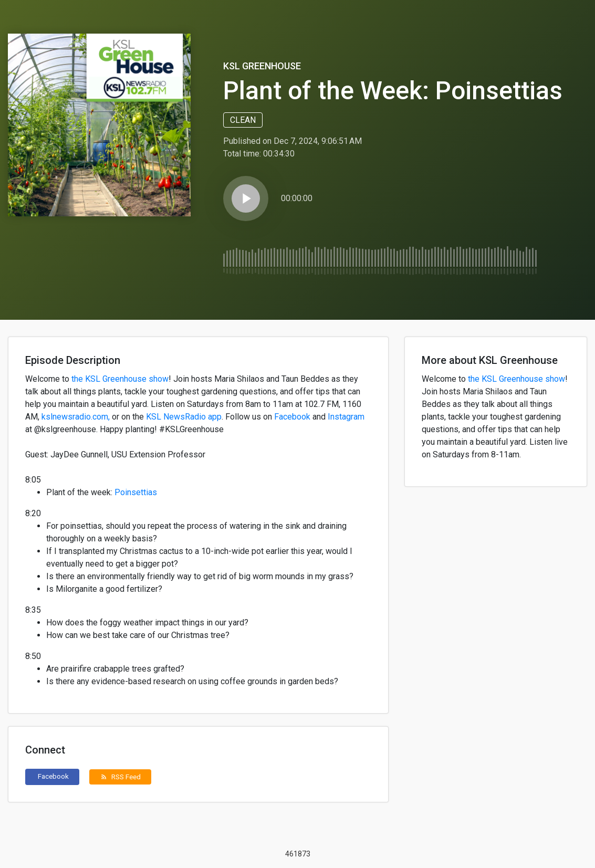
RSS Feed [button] (121, 777)
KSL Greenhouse (262, 66)
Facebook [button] (53, 776)
